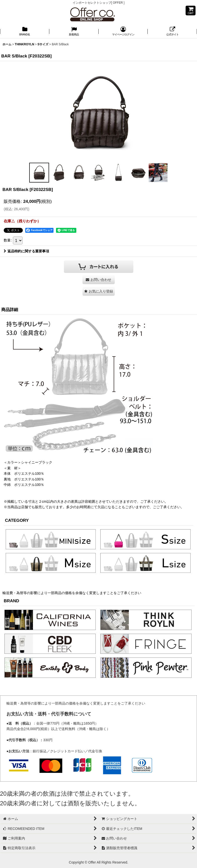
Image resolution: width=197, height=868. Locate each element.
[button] (39, 173)
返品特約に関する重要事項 (26, 251)
